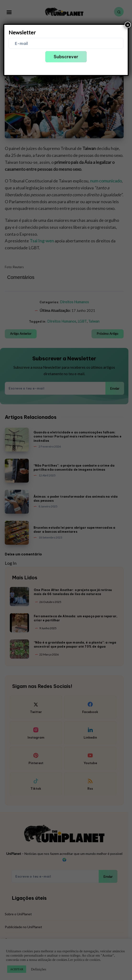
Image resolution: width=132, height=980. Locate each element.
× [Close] (128, 25)
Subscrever (66, 57)
